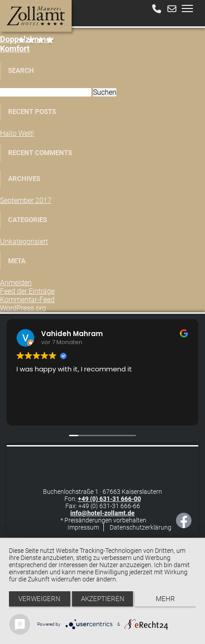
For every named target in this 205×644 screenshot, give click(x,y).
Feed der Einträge (27, 291)
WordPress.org (23, 308)
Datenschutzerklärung (141, 527)
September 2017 (26, 200)
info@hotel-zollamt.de (102, 513)
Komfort (27, 44)
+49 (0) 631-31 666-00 (109, 499)
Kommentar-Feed (27, 300)
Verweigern (39, 599)
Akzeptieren (103, 599)
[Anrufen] (157, 9)
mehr (165, 599)
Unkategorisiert (24, 242)
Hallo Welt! (17, 133)
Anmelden (16, 283)
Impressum (83, 527)
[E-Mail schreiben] (172, 9)
